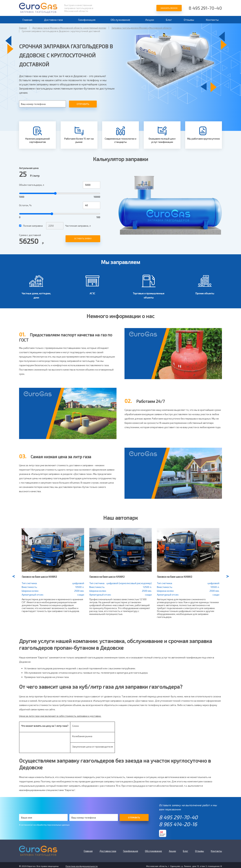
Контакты (212, 20)
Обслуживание (120, 20)
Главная (27, 20)
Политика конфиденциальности (82, 866)
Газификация (87, 20)
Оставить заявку (83, 238)
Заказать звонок (169, 8)
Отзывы (189, 20)
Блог (169, 20)
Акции (150, 20)
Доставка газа (53, 20)
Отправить (83, 104)
